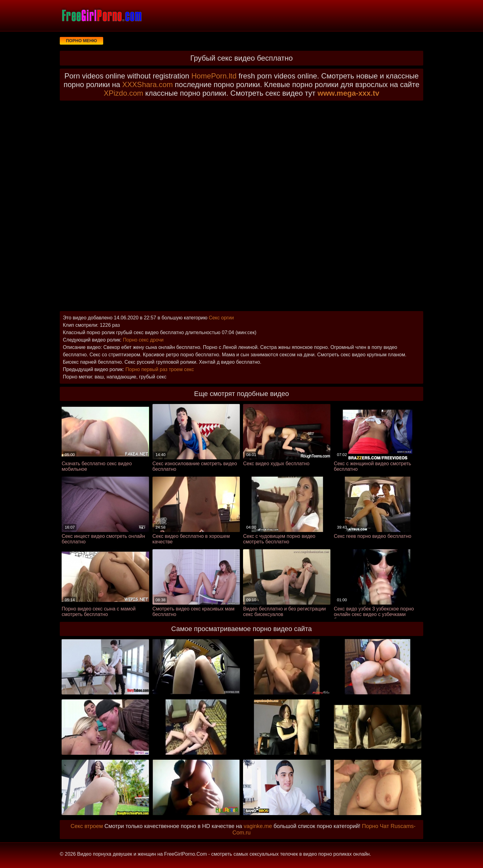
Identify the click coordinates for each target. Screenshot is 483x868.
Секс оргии (221, 318)
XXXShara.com (148, 84)
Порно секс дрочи (143, 340)
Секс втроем (87, 826)
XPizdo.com (124, 93)
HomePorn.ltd (214, 76)
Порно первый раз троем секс (160, 369)
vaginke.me (258, 826)
